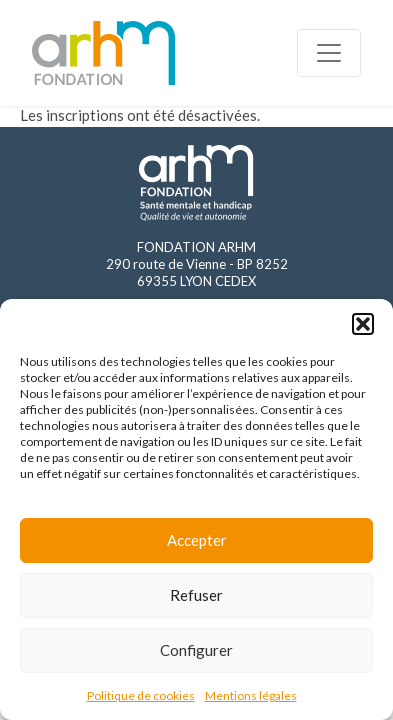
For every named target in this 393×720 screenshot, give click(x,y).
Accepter (197, 540)
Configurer (196, 650)
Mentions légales (251, 695)
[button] (363, 324)
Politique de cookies (141, 695)
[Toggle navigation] (329, 53)
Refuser (196, 595)
